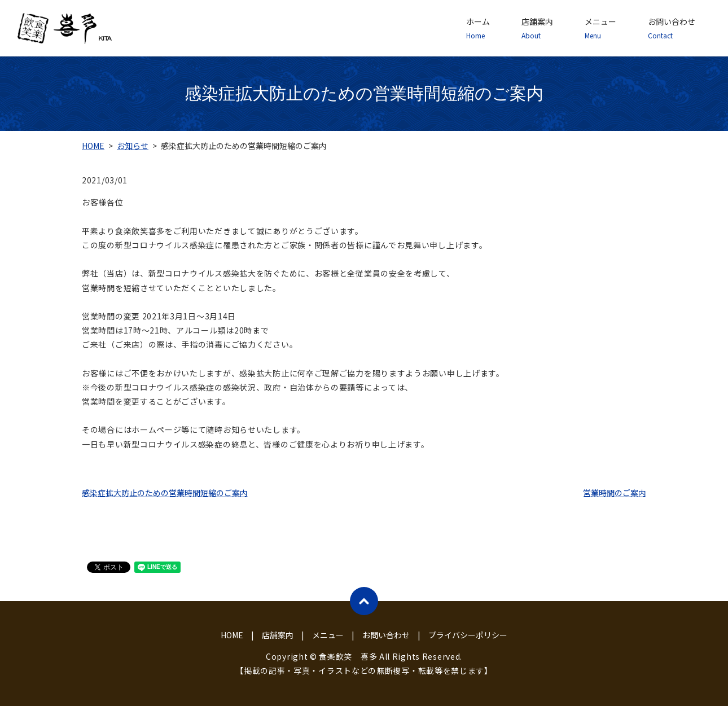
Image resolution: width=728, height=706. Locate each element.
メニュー (600, 28)
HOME (93, 146)
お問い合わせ (672, 28)
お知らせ (133, 146)
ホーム (478, 28)
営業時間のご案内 (615, 493)
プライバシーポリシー (468, 635)
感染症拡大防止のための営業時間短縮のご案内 (165, 493)
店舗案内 (537, 28)
